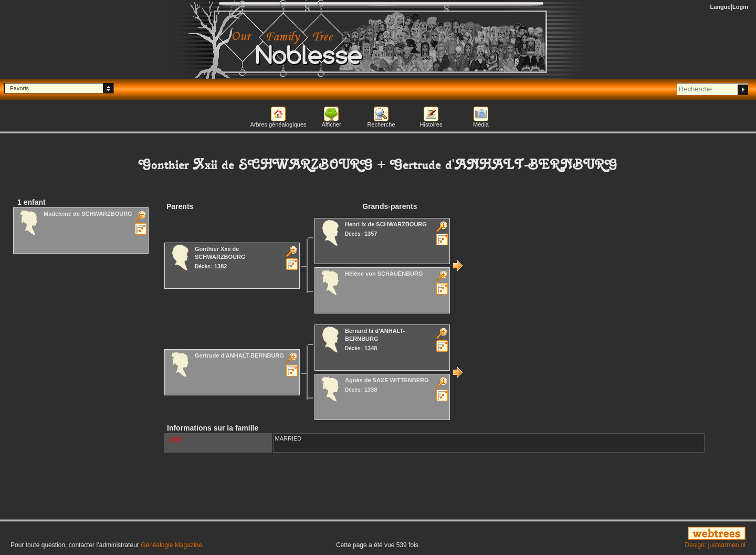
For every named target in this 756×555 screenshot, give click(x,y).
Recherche (381, 124)
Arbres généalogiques (278, 124)
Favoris (19, 88)
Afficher (331, 124)
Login (740, 7)
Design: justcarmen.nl (715, 545)
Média (481, 124)
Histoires (431, 124)
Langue (721, 7)
